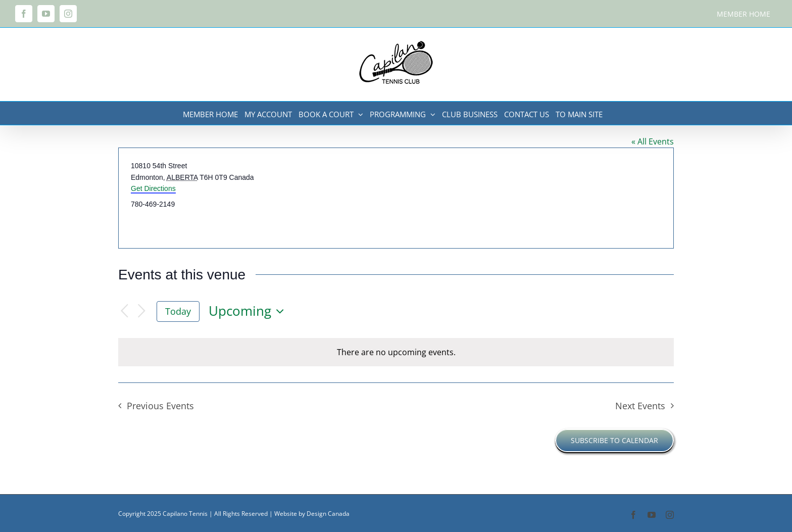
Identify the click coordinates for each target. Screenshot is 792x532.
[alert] (396, 352)
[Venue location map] (534, 198)
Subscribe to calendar (614, 440)
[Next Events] (141, 311)
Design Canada (328, 514)
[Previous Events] (124, 311)
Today (178, 311)
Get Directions (153, 188)
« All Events (653, 141)
